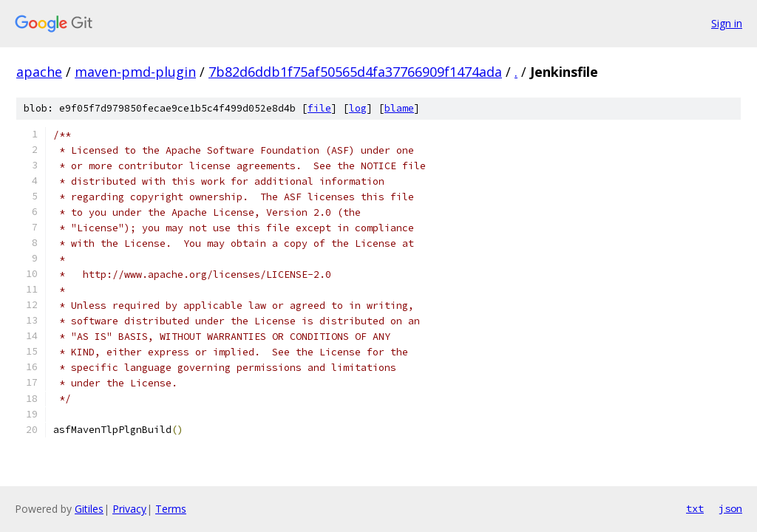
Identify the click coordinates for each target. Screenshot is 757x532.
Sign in (727, 23)
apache (39, 72)
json (730, 508)
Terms (171, 509)
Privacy (129, 509)
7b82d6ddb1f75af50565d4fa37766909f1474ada (355, 72)
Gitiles (89, 509)
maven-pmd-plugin (135, 72)
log (358, 108)
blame (399, 108)
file (319, 108)
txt (695, 508)
